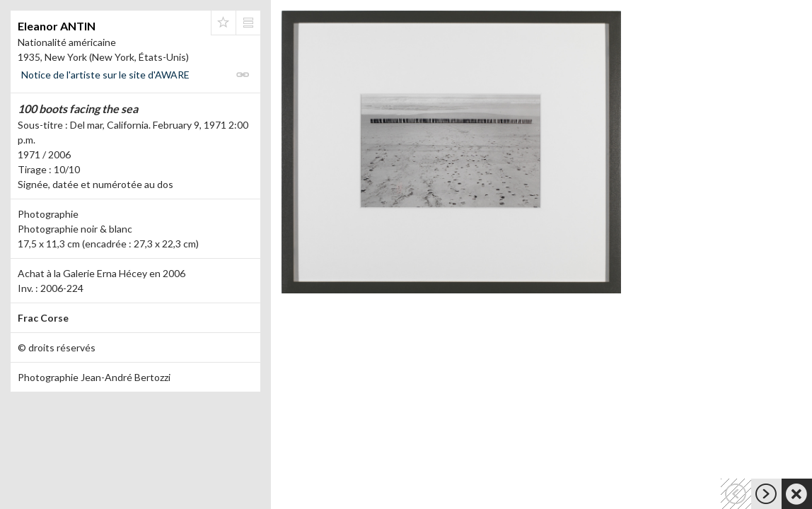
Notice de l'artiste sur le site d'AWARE (105, 75)
